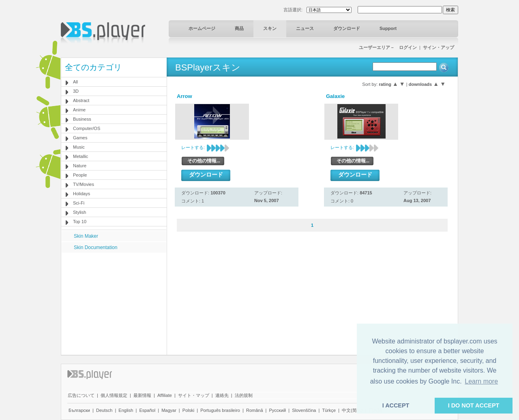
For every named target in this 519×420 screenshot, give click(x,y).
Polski (188, 410)
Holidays (81, 194)
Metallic (80, 156)
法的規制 (244, 395)
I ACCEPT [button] (396, 405)
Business (82, 119)
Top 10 (80, 222)
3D (76, 91)
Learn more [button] (481, 381)
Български (79, 410)
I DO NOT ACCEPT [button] (474, 405)
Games (80, 138)
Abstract (81, 100)
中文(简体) (352, 410)
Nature (80, 166)
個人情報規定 (114, 395)
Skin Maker (86, 236)
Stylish (79, 212)
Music (79, 147)
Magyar (169, 410)
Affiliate (165, 395)
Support (388, 28)
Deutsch (104, 410)
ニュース (305, 28)
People (80, 175)
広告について (81, 395)
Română (255, 410)
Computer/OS (87, 128)
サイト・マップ (194, 395)
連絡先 (222, 395)
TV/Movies (84, 184)
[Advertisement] (114, 303)
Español (147, 410)
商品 (239, 28)
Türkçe (329, 410)
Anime (79, 110)
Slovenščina (304, 410)
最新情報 (142, 395)
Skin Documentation (95, 247)
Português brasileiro (220, 410)
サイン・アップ (439, 47)
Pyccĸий (278, 410)
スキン (270, 28)
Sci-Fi (79, 203)
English (126, 410)
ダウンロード (347, 28)
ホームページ (202, 28)
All (75, 82)
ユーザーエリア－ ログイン (388, 47)
